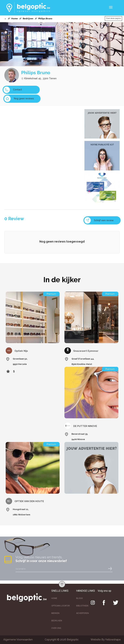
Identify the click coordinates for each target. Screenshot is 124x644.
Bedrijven (28, 19)
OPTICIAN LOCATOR (61, 606)
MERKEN (55, 613)
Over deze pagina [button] (113, 18)
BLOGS (80, 598)
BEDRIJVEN (57, 621)
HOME (54, 598)
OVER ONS (56, 628)
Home (15, 19)
